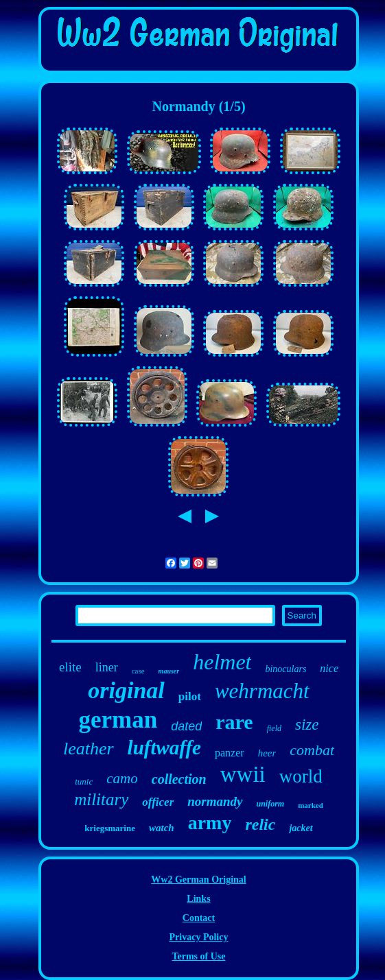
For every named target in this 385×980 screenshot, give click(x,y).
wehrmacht (262, 691)
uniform (271, 804)
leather (89, 749)
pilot (190, 696)
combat (312, 750)
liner (107, 667)
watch (162, 828)
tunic (84, 781)
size (307, 725)
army (210, 823)
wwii (243, 774)
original (126, 690)
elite (70, 667)
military (101, 799)
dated (186, 726)
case (138, 671)
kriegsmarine (110, 828)
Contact (199, 918)
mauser (169, 671)
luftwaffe (164, 748)
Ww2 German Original (198, 880)
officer (158, 802)
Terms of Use (198, 956)
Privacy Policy (199, 937)
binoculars (285, 669)
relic (260, 824)
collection (179, 779)
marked (311, 805)
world (301, 776)
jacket (301, 828)
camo (122, 778)
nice (329, 668)
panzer (230, 753)
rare (234, 722)
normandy (215, 801)
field (274, 728)
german (118, 720)
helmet (222, 662)
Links (198, 899)
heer (267, 753)
